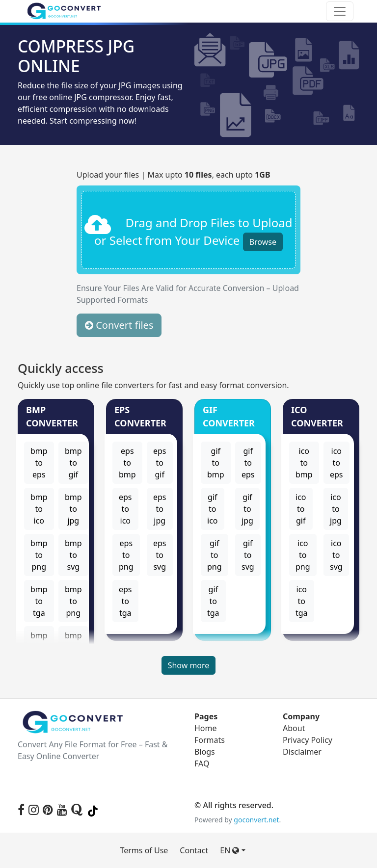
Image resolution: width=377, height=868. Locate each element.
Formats (210, 740)
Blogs (205, 752)
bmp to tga (39, 601)
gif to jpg (247, 509)
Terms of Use (144, 850)
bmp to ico (39, 509)
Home (206, 728)
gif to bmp (216, 463)
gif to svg (248, 555)
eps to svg (160, 555)
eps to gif (160, 463)
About (294, 728)
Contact (194, 850)
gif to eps (248, 463)
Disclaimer (302, 752)
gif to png (215, 555)
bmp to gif (73, 463)
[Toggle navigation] (340, 11)
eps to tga (125, 601)
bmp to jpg (73, 509)
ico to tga (302, 601)
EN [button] (229, 850)
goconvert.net (256, 820)
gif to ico (213, 509)
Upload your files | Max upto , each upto (174, 175)
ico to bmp (304, 463)
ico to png (303, 555)
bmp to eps (39, 463)
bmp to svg (73, 555)
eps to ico (125, 509)
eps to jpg (160, 509)
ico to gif (301, 509)
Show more (189, 665)
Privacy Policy (308, 740)
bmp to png (39, 555)
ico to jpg (336, 509)
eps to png (126, 555)
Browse (263, 242)
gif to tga (213, 601)
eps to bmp (127, 463)
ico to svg (336, 555)
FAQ (202, 763)
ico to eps (337, 463)
